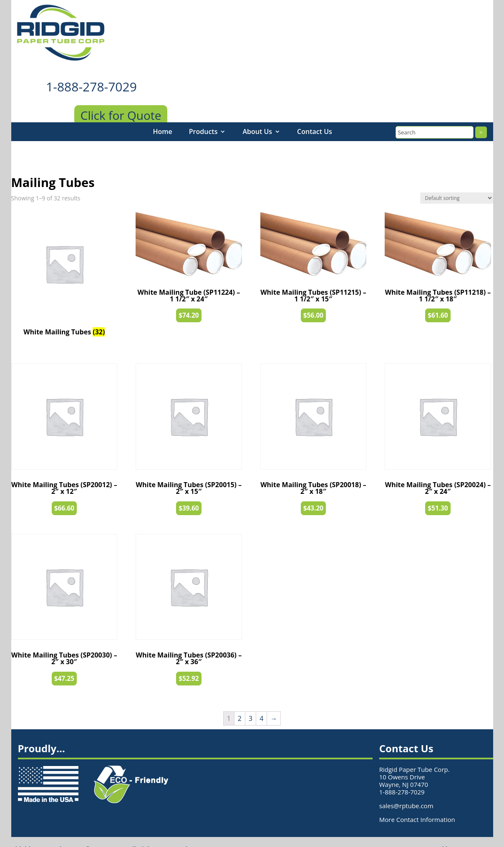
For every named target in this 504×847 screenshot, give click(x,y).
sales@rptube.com (406, 791)
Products (203, 117)
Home (163, 117)
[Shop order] (457, 184)
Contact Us (315, 117)
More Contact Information (417, 805)
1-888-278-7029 (91, 72)
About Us (257, 117)
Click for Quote (121, 101)
